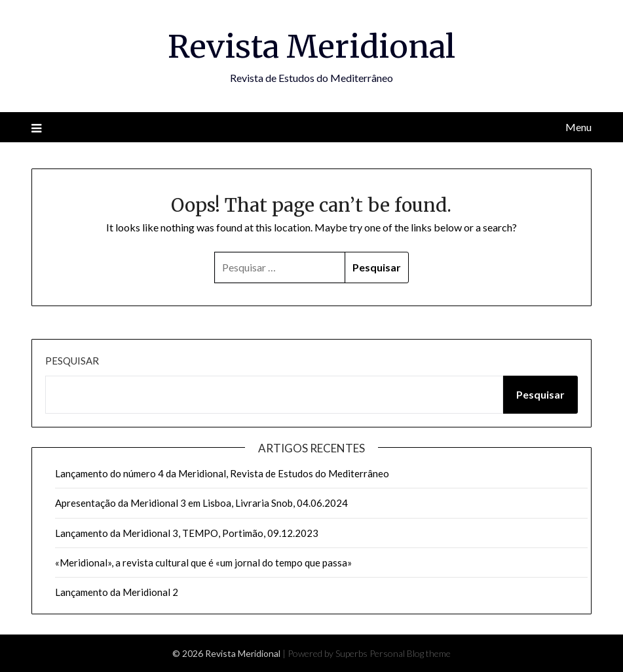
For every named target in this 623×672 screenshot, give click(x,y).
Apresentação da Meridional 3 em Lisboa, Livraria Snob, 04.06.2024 (201, 503)
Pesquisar (72, 361)
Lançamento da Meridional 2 (117, 592)
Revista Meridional (311, 47)
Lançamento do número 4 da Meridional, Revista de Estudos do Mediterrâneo (222, 473)
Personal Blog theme (410, 653)
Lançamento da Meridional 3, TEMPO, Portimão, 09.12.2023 (187, 533)
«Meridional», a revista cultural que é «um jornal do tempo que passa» (203, 563)
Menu (578, 127)
